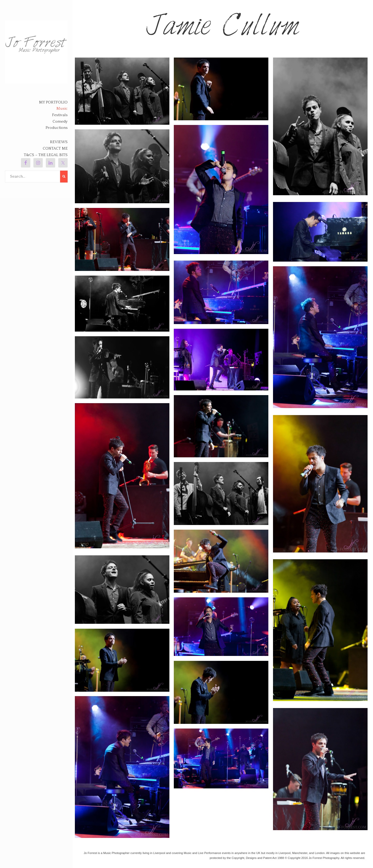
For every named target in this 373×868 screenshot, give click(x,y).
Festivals (60, 115)
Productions (57, 128)
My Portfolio (53, 102)
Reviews (59, 142)
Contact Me (55, 148)
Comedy (60, 121)
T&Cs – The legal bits (46, 155)
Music (62, 108)
